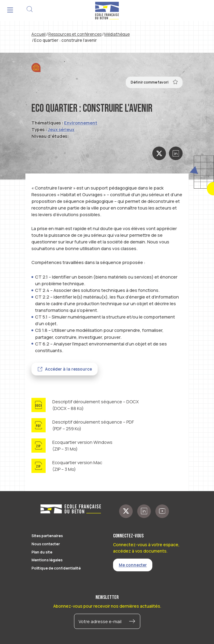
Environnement (81, 123)
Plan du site (42, 552)
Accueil (39, 34)
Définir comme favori (154, 82)
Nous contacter (46, 544)
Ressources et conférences (75, 34)
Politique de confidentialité (56, 568)
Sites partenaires (47, 536)
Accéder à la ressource (68, 369)
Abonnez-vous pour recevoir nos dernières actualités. (107, 606)
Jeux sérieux (61, 129)
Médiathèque (117, 34)
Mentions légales (47, 560)
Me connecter (133, 565)
